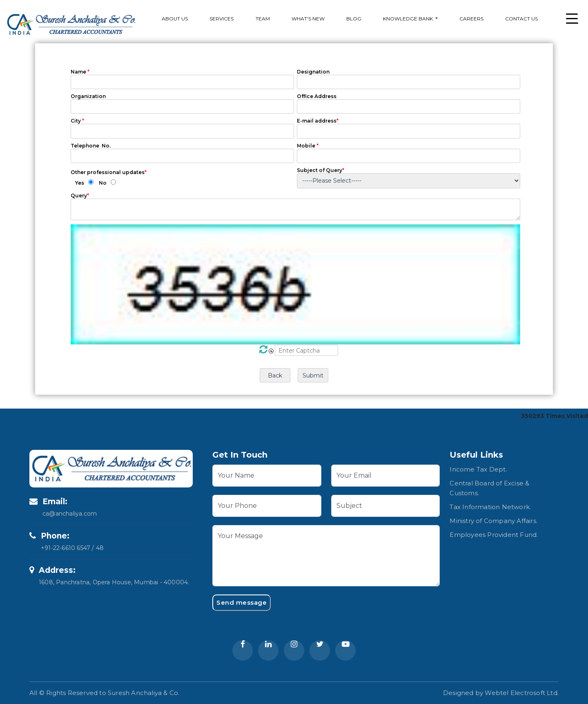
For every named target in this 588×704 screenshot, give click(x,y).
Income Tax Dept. (478, 469)
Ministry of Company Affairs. (493, 521)
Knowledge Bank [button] (409, 19)
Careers (471, 19)
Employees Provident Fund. (494, 535)
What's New (308, 19)
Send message (242, 602)
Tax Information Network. (490, 507)
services (222, 19)
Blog (354, 19)
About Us (175, 19)
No (103, 183)
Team (263, 19)
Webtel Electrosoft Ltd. (522, 693)
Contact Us (521, 19)
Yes (80, 183)
